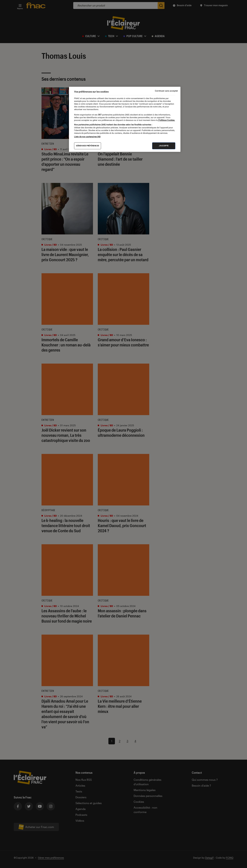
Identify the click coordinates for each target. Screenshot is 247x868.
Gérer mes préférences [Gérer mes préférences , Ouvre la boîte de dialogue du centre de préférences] (88, 146)
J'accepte (164, 146)
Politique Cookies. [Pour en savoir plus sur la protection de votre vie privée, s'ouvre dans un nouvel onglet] (166, 120)
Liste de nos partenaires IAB (87, 137)
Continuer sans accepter (166, 91)
